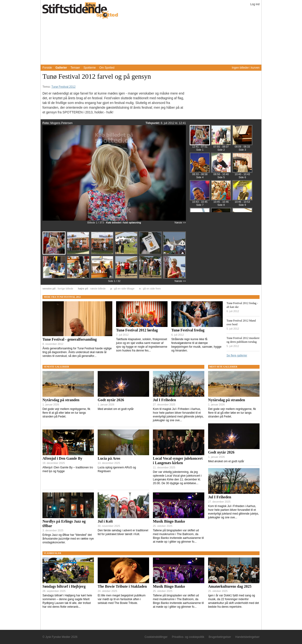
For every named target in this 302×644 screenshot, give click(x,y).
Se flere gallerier (237, 355)
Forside (47, 68)
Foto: (46, 123)
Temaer (75, 68)
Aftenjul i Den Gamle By (62, 458)
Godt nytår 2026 (111, 400)
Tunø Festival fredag (188, 330)
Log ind (255, 4)
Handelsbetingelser (247, 637)
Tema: (47, 87)
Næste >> (180, 223)
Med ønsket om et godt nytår (116, 409)
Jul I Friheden (164, 400)
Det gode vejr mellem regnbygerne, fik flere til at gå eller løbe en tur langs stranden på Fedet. (66, 413)
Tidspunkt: (153, 123)
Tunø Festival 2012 (63, 87)
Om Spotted (107, 68)
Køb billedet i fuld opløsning (124, 223)
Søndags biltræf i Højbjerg (64, 586)
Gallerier (61, 68)
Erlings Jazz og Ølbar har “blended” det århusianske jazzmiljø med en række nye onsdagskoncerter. (68, 539)
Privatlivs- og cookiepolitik (188, 637)
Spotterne (90, 68)
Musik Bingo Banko (169, 521)
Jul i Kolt (105, 521)
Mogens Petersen (61, 123)
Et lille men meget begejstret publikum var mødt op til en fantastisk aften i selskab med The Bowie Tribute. (122, 599)
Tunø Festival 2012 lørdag (137, 330)
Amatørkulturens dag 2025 (230, 586)
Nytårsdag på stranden (61, 400)
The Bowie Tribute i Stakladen (122, 586)
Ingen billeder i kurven (246, 68)
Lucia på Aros (109, 458)
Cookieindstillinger (156, 637)
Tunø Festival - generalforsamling (70, 339)
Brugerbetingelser (220, 637)
